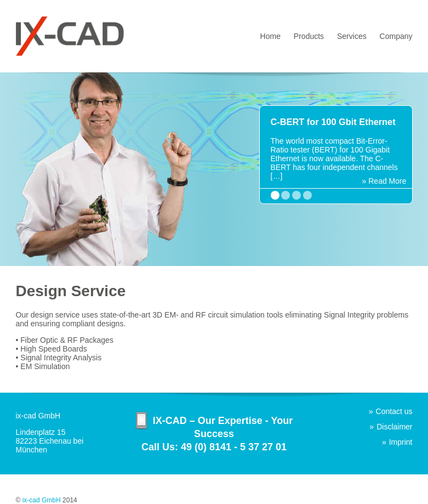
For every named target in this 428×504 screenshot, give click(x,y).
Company (396, 36)
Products (309, 36)
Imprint (401, 442)
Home (270, 36)
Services (352, 36)
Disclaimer (394, 427)
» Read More (384, 181)
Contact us (394, 411)
